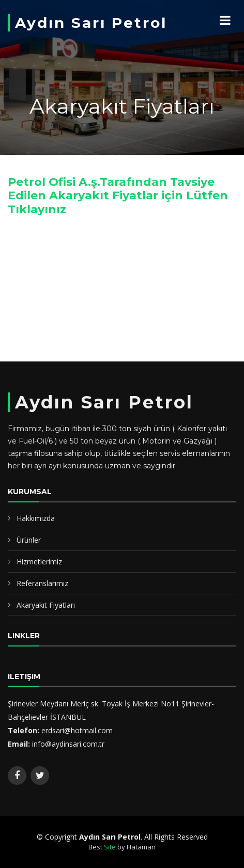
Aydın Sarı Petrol (91, 23)
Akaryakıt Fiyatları (46, 605)
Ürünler (29, 540)
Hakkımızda (36, 518)
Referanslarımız (42, 583)
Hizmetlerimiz (39, 562)
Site (110, 847)
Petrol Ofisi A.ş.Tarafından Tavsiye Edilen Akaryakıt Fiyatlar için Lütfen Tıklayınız (118, 196)
